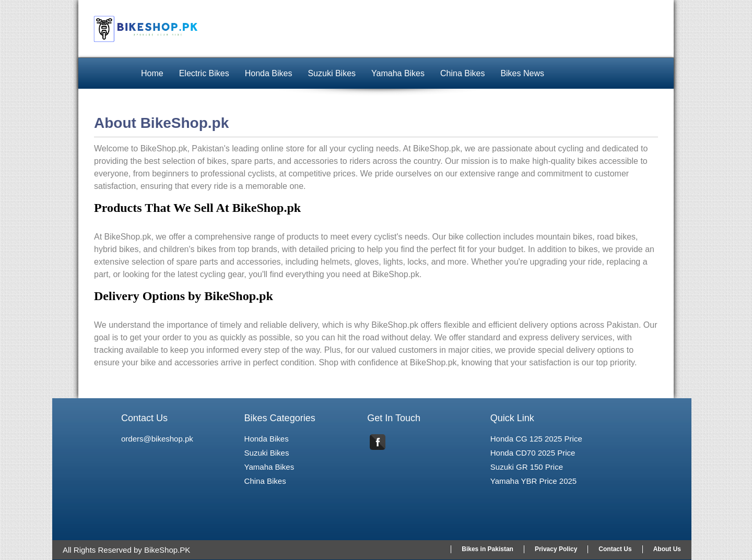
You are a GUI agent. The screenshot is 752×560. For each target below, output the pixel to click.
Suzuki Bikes (332, 73)
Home (152, 73)
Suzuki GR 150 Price (527, 467)
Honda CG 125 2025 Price (536, 439)
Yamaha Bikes (398, 73)
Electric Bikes (204, 73)
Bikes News (522, 73)
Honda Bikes (269, 73)
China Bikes (462, 73)
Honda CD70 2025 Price (533, 453)
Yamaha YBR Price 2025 (533, 481)
